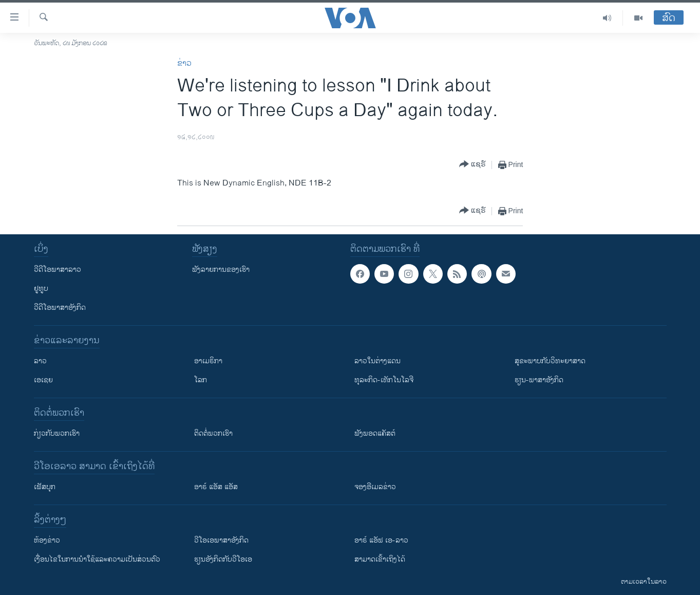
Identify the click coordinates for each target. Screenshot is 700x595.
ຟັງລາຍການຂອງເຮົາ (221, 269)
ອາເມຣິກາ (208, 361)
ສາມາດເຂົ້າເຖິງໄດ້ (380, 559)
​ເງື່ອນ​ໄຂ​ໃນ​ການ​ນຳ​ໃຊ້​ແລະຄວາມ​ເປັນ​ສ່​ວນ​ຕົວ (97, 559)
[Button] (472, 165)
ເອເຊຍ (43, 380)
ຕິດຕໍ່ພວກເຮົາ (213, 433)
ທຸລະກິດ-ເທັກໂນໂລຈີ (384, 380)
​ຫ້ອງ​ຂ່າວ (47, 540)
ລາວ (40, 361)
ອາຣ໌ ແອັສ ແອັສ (216, 487)
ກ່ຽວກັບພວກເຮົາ (57, 433)
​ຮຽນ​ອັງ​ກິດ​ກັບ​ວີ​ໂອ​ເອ (223, 559)
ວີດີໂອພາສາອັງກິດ (60, 308)
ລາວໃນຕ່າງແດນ (377, 361)
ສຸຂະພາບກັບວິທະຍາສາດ (550, 361)
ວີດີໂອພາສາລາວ (58, 269)
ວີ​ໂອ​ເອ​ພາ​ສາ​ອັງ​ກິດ (221, 540)
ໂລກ (201, 380)
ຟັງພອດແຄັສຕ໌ (375, 433)
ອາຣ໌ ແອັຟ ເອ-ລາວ (381, 540)
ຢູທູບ (41, 289)
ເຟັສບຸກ (45, 487)
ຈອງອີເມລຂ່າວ (375, 487)
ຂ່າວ (184, 63)
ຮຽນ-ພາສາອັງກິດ (539, 380)
